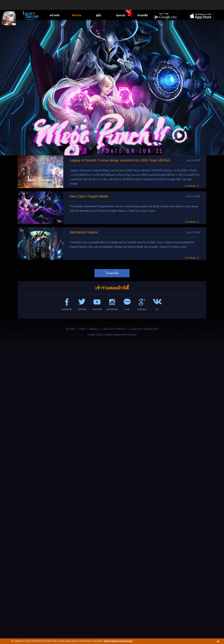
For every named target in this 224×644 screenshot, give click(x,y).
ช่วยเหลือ (143, 15)
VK (157, 309)
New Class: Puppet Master (89, 196)
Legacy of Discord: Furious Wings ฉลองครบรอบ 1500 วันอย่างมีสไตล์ (120, 160)
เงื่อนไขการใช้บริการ (115, 329)
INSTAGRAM (112, 309)
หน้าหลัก (55, 15)
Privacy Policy (126, 641)
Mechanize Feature (84, 232)
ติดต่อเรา (94, 329)
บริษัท (82, 329)
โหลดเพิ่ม (112, 273)
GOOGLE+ (142, 309)
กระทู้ (127, 309)
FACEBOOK (67, 309)
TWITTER (82, 309)
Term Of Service (111, 641)
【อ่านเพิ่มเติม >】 (192, 186)
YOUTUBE (97, 309)
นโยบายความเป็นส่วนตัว (145, 329)
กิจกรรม (77, 15)
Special (124, 14)
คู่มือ (99, 15)
